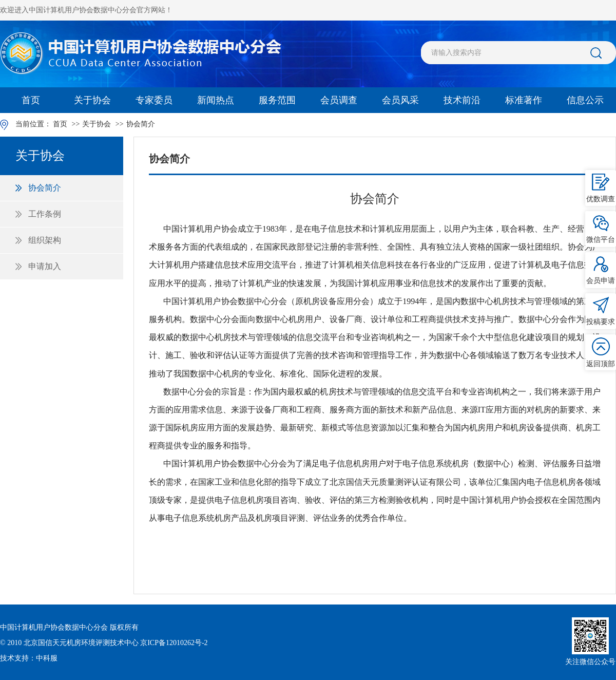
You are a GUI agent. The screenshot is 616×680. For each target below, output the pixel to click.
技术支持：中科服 (29, 658)
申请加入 (45, 266)
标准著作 (524, 100)
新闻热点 (216, 100)
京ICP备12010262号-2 (174, 643)
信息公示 (585, 100)
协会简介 (141, 124)
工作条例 (45, 214)
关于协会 (92, 100)
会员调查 (339, 100)
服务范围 (277, 100)
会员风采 (400, 100)
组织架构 (45, 240)
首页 (31, 100)
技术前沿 (462, 100)
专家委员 (154, 100)
